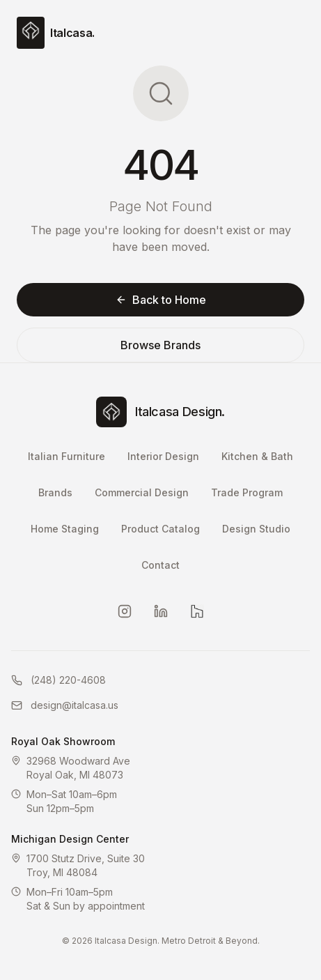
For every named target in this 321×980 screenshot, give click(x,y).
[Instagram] (125, 611)
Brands (55, 492)
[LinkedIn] (161, 611)
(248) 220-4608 (58, 680)
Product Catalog (160, 529)
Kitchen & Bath (257, 456)
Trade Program (247, 492)
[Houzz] (197, 611)
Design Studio (256, 529)
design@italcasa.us (65, 705)
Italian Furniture (66, 456)
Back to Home (161, 300)
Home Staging (65, 529)
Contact (160, 565)
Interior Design (163, 456)
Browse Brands (160, 345)
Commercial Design (142, 492)
